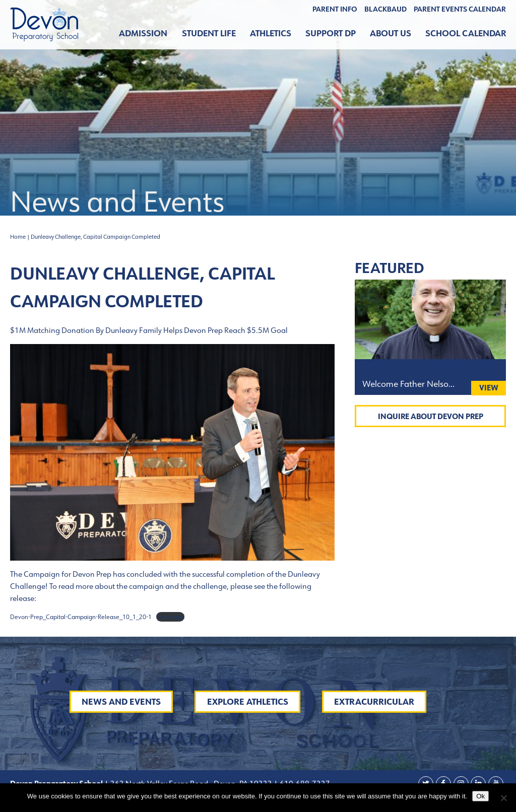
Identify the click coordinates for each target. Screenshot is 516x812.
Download (170, 617)
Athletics (271, 33)
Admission (143, 33)
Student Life (209, 33)
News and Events (121, 702)
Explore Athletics (248, 702)
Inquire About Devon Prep (431, 416)
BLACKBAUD (385, 9)
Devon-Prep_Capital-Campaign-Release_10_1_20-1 (81, 617)
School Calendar (466, 33)
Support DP (331, 33)
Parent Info (335, 9)
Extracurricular (374, 702)
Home (18, 237)
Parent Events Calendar (460, 9)
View (489, 388)
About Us (391, 33)
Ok (480, 796)
